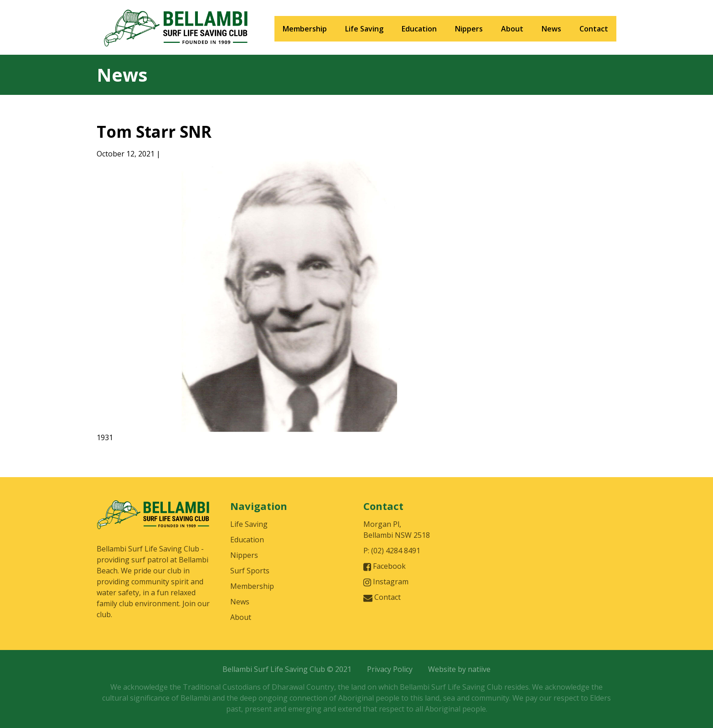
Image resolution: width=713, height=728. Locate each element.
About (512, 29)
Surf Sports (250, 571)
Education (419, 29)
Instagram (386, 582)
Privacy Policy (390, 669)
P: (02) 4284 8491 (392, 551)
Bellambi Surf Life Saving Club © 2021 (287, 669)
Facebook (385, 566)
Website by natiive (459, 669)
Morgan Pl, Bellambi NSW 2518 (397, 530)
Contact (594, 29)
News (551, 29)
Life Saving (364, 29)
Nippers (469, 29)
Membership (305, 29)
